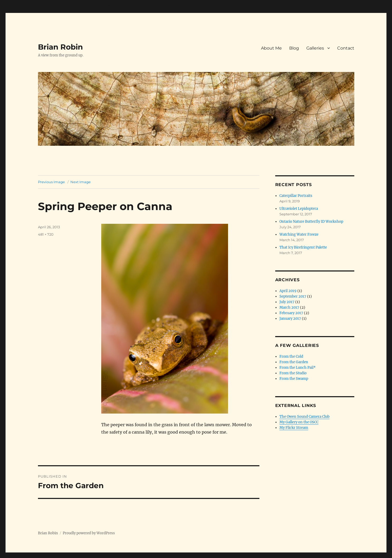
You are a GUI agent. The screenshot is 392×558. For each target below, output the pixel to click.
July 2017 (287, 302)
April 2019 (288, 291)
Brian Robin (60, 47)
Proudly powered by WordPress (89, 533)
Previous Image (51, 182)
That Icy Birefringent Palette (303, 247)
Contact (346, 48)
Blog (294, 48)
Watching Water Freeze (299, 234)
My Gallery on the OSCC (299, 422)
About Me (271, 48)
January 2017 (290, 319)
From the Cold (291, 356)
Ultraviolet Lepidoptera (299, 209)
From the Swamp (294, 379)
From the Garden (294, 362)
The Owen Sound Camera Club (304, 417)
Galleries (315, 48)
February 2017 (291, 313)
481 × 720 (46, 234)
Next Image (81, 182)
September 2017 (293, 296)
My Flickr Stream (294, 428)
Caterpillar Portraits (296, 196)
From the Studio (293, 373)
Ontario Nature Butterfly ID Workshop (311, 222)
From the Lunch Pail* (297, 368)
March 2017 (289, 307)
